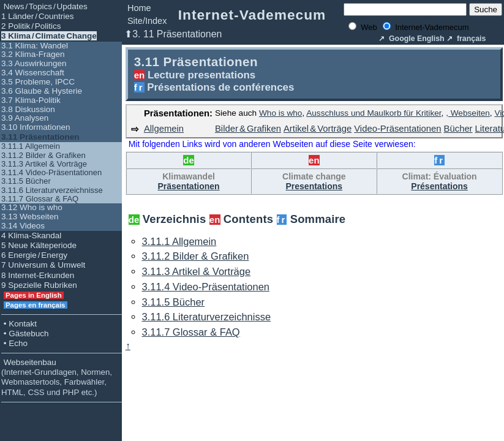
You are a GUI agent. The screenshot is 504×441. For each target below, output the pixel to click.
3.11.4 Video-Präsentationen (51, 172)
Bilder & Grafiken (248, 129)
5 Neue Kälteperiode (39, 245)
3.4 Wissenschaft (33, 73)
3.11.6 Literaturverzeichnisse (52, 190)
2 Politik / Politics (31, 26)
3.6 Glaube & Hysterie (42, 91)
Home (139, 8)
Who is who (280, 113)
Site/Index (147, 21)
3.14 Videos (23, 226)
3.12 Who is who (32, 207)
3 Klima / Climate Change (49, 36)
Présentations (439, 186)
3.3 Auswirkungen (34, 63)
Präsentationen (188, 186)
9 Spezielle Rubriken (39, 285)
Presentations (314, 186)
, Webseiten (468, 113)
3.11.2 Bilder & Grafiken (43, 155)
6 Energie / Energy (34, 255)
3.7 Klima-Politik (31, 100)
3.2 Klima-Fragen (33, 54)
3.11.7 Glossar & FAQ (40, 199)
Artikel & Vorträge (318, 129)
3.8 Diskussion (28, 109)
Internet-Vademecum (252, 15)
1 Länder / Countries (38, 16)
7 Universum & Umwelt (43, 265)
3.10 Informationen (36, 127)
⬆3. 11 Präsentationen (173, 34)
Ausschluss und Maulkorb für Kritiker (374, 113)
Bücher (458, 129)
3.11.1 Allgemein (31, 146)
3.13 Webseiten (30, 217)
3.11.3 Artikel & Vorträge (44, 164)
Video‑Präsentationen (397, 129)
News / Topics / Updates (44, 6)
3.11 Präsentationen (40, 137)
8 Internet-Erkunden (38, 275)
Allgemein (164, 129)
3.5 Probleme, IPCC (38, 82)
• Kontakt (19, 324)
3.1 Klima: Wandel (35, 46)
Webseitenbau (57, 377)
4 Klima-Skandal (31, 236)
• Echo (14, 343)
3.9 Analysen (25, 118)
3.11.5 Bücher (26, 181)
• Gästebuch (25, 334)
